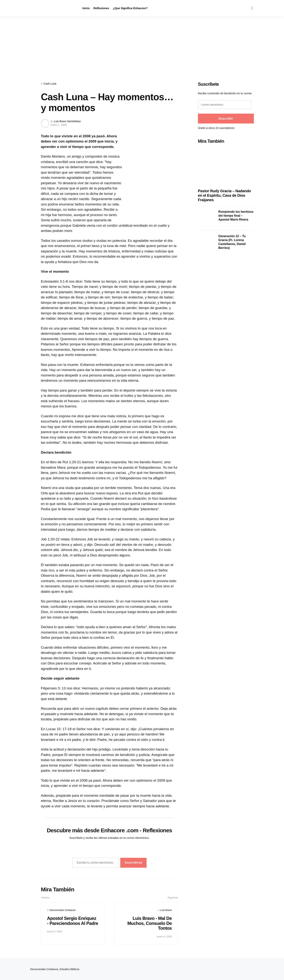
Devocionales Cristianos (62, 910)
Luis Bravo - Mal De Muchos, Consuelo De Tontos (149, 923)
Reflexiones (101, 8)
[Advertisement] (142, 45)
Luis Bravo (166, 910)
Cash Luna (50, 84)
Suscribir (226, 119)
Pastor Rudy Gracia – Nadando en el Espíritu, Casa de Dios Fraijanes (224, 195)
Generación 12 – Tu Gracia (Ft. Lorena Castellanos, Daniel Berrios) (232, 242)
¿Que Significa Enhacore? (130, 8)
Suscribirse (133, 863)
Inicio (86, 8)
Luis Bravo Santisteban (67, 121)
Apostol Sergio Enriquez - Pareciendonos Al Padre (72, 923)
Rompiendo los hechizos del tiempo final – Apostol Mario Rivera (236, 216)
